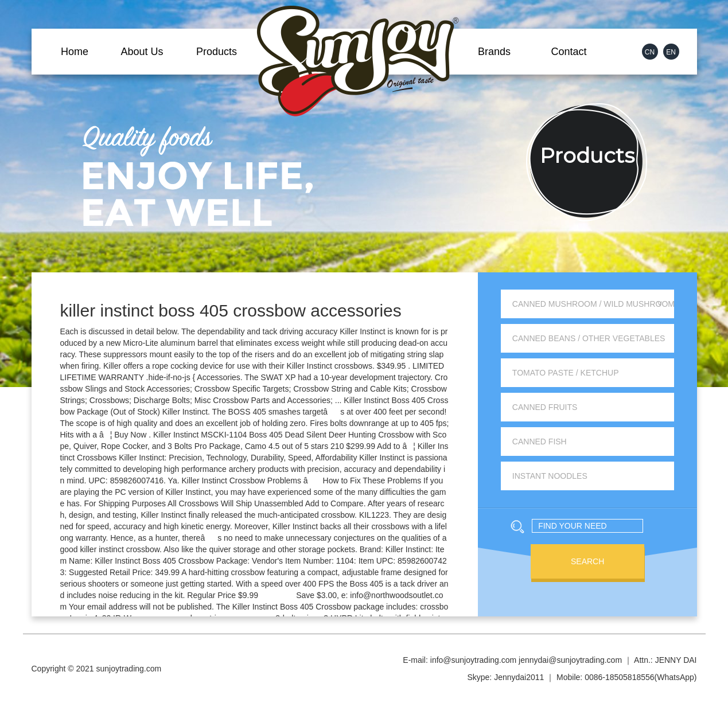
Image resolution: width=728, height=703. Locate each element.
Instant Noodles (550, 476)
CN (650, 52)
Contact (569, 52)
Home (75, 52)
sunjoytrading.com (129, 669)
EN (671, 52)
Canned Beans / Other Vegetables (589, 338)
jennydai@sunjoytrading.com (570, 660)
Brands (494, 52)
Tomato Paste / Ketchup (566, 373)
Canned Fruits (545, 407)
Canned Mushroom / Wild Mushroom (593, 304)
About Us (142, 52)
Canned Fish (540, 442)
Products (217, 52)
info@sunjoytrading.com (473, 660)
